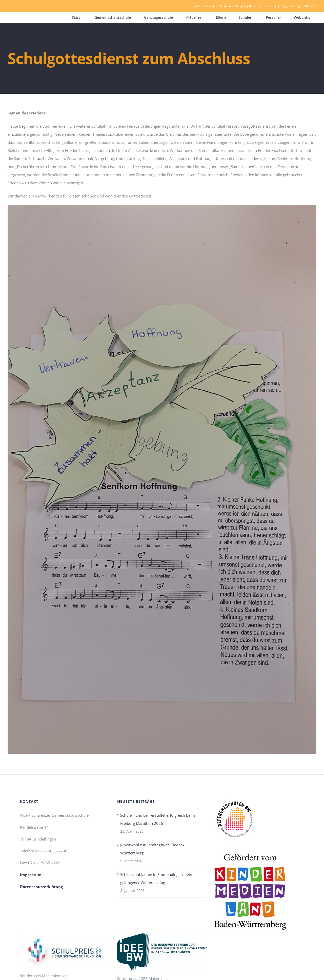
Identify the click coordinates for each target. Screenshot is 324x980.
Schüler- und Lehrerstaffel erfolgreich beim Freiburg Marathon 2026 (158, 819)
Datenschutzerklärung (41, 887)
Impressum (31, 875)
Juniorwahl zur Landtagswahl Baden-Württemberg (152, 849)
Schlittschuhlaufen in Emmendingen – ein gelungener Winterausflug (156, 878)
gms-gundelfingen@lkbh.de (297, 6)
